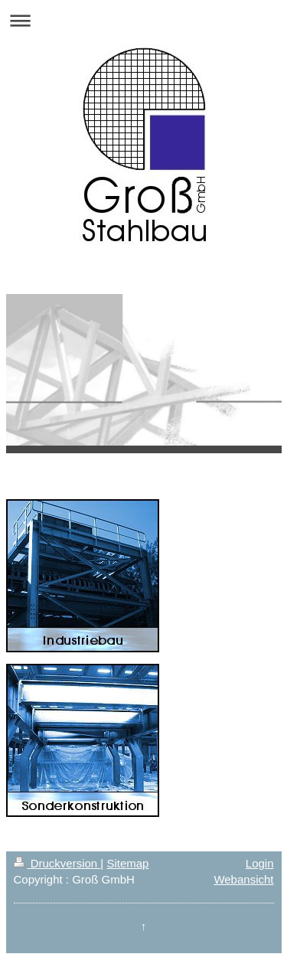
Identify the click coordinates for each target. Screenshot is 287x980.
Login (260, 863)
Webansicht (243, 879)
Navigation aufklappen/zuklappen (143, 20)
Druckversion (57, 863)
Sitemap (127, 863)
